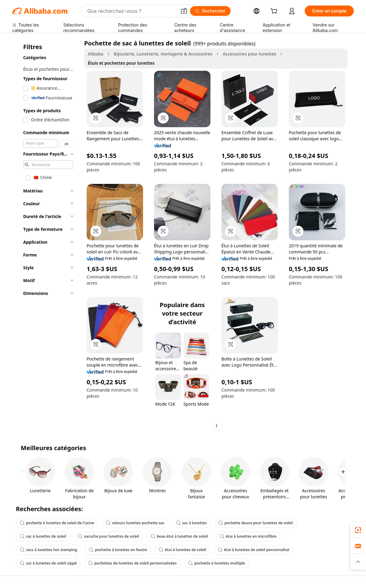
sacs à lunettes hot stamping (48, 550)
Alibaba (96, 54)
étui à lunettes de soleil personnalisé (253, 550)
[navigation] (46, 235)
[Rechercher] (210, 11)
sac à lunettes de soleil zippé (48, 563)
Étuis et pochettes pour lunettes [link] (121, 63)
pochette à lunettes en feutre (118, 550)
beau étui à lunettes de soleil (179, 536)
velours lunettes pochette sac (135, 523)
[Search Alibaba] (131, 11)
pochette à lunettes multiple (217, 563)
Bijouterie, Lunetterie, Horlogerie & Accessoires (163, 54)
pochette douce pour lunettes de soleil (256, 523)
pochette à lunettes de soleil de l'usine (57, 523)
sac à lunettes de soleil (43, 536)
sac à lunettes (191, 523)
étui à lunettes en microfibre (248, 536)
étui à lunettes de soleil (182, 550)
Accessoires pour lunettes (249, 54)
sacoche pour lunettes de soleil (108, 536)
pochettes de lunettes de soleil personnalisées (132, 563)
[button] (184, 11)
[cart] (275, 12)
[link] (358, 530)
